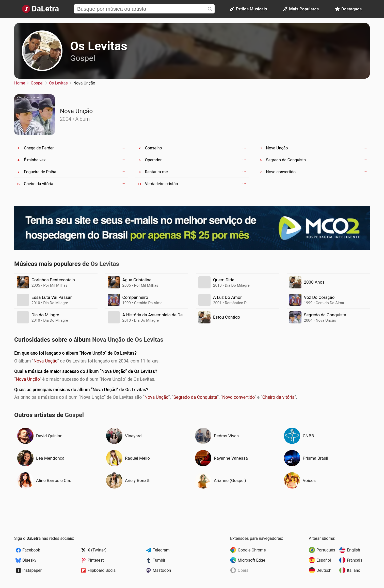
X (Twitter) (97, 550)
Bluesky (29, 560)
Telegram (161, 550)
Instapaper (32, 570)
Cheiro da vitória (278, 397)
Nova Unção (45, 361)
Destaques (348, 9)
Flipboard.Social (102, 570)
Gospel (83, 58)
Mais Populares (301, 9)
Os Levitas (99, 46)
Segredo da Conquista (195, 397)
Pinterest (96, 560)
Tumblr (159, 560)
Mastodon (162, 570)
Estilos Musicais (248, 9)
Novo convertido (238, 397)
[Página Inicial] (41, 9)
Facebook (31, 550)
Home (20, 83)
